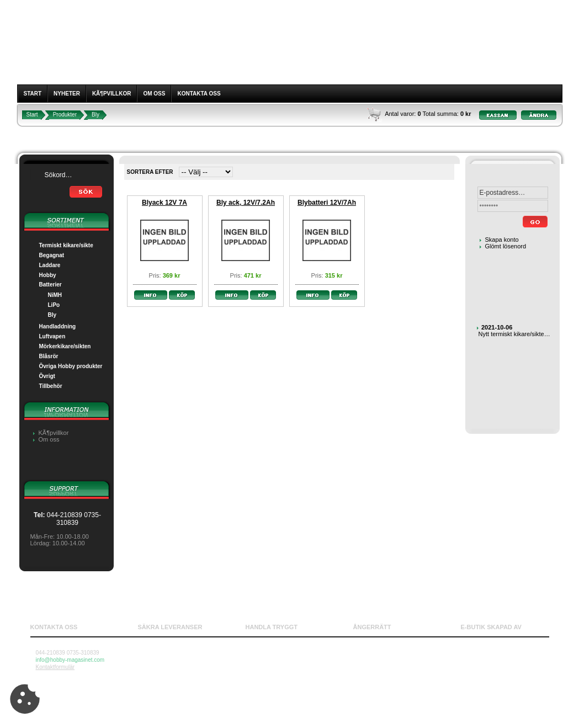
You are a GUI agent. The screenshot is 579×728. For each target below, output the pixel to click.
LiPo (54, 305)
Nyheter (67, 94)
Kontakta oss (199, 94)
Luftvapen (52, 336)
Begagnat (52, 255)
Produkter (65, 115)
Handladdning (58, 326)
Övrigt (47, 376)
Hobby (48, 275)
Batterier (51, 285)
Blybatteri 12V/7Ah (327, 203)
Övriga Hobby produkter (71, 366)
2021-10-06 (497, 327)
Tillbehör (51, 386)
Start (33, 94)
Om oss (154, 94)
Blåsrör (49, 356)
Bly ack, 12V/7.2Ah (246, 203)
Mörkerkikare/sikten (65, 346)
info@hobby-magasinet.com (70, 660)
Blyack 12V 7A (164, 203)
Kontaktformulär (55, 667)
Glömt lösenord (506, 246)
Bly (95, 115)
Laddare (50, 265)
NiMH (55, 295)
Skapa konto (502, 240)
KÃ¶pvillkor (112, 94)
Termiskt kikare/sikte (66, 245)
